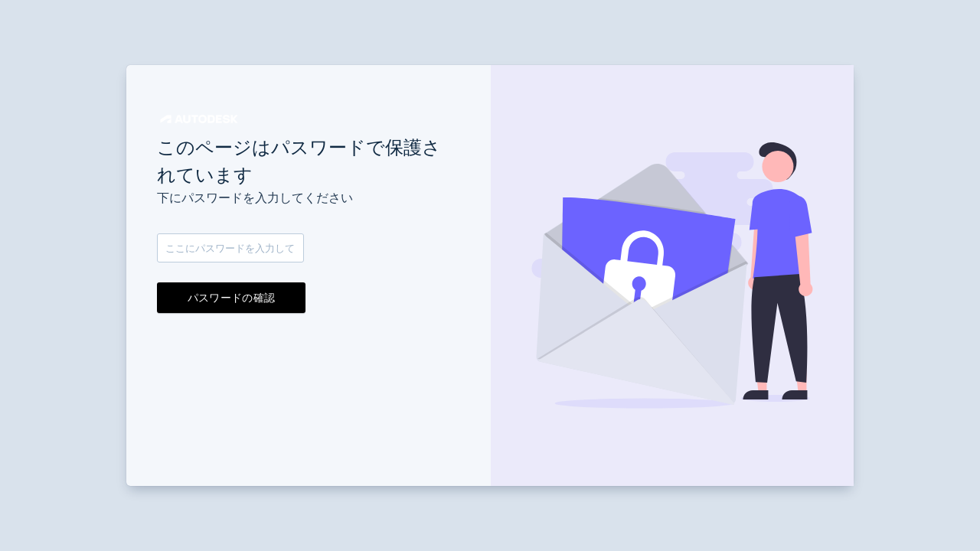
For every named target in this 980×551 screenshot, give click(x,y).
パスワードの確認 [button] (231, 298)
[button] (199, 119)
